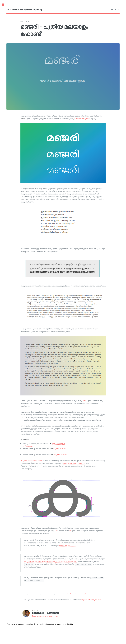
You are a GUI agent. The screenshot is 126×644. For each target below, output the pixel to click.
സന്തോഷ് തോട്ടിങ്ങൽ (82, 119)
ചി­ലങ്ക (85, 401)
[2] (70, 530)
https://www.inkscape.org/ (76, 594)
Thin (64, 443)
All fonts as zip (28, 446)
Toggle (4, 5)
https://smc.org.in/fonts (68, 545)
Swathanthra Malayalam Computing (24, 10)
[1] (56, 530)
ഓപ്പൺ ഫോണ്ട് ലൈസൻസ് (31, 461)
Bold (60, 443)
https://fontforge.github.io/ (91, 600)
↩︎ (87, 594)
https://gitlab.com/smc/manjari (74, 463)
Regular (55, 443)
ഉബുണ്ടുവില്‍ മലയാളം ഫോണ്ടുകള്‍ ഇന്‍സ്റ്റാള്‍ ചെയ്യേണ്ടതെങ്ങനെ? (51, 561)
